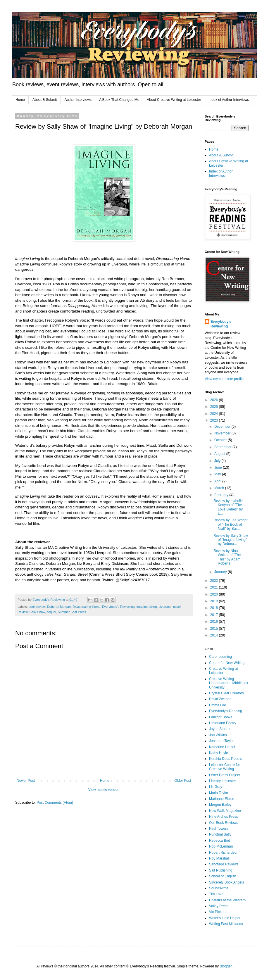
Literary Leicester (223, 781)
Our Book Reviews (224, 823)
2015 (215, 629)
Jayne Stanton (220, 729)
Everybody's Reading (226, 711)
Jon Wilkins (218, 735)
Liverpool (165, 607)
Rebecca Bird (220, 841)
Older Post (183, 781)
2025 (215, 407)
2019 (215, 601)
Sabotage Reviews (224, 864)
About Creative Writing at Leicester (174, 100)
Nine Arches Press (224, 817)
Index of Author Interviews (229, 100)
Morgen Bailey (220, 805)
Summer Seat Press (72, 612)
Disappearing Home (86, 607)
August (220, 454)
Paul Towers (219, 829)
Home (20, 100)
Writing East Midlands (226, 924)
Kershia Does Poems (226, 759)
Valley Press (219, 906)
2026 (215, 400)
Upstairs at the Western (227, 900)
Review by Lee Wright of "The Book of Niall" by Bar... (231, 524)
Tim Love (216, 894)
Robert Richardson (224, 853)
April (218, 481)
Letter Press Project (224, 775)
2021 (215, 587)
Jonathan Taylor (221, 741)
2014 (215, 635)
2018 (215, 608)
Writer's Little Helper (225, 918)
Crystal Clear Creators (226, 693)
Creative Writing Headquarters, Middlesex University (229, 683)
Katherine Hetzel (222, 747)
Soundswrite (219, 888)
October (221, 440)
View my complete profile (224, 379)
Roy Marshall (219, 858)
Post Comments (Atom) (55, 803)
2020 (215, 594)
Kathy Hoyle (219, 753)
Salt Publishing (221, 870)
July (218, 461)
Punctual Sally (220, 834)
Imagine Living (147, 607)
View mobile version (104, 790)
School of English (223, 876)
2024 (215, 414)
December (223, 427)
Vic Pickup (217, 912)
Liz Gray (216, 787)
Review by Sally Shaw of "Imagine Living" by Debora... (231, 540)
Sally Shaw (37, 612)
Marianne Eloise (222, 799)
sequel (51, 612)
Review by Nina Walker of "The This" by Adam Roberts (227, 557)
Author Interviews (78, 100)
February (222, 495)
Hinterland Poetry (223, 723)
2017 (215, 615)
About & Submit (45, 100)
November (223, 433)
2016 (215, 622)
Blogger (226, 966)
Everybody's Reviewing (118, 607)
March (220, 488)
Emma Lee (218, 705)
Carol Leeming (220, 657)
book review (37, 607)
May (218, 474)
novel (177, 607)
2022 (215, 581)
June (219, 467)
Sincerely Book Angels (226, 882)
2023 (215, 420)
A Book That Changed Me (119, 100)
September (223, 447)
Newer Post (26, 781)
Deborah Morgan (59, 607)
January (221, 572)
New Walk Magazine (225, 811)
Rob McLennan (221, 846)
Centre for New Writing (227, 663)
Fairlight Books (221, 717)
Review (23, 612)
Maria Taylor (219, 793)
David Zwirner (220, 699)
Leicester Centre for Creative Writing (224, 767)
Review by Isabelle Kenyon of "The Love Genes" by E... (228, 507)
